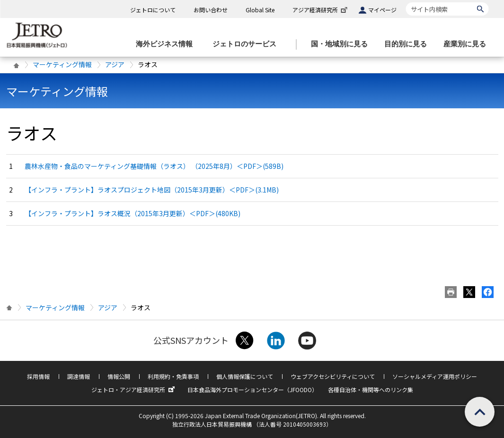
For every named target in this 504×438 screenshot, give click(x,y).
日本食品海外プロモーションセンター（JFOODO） (252, 390)
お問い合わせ (211, 10)
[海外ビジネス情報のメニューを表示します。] (167, 44)
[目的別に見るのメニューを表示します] (408, 44)
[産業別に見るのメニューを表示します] (468, 44)
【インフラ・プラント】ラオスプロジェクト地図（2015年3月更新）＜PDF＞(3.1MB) (152, 190)
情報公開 (119, 376)
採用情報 (38, 376)
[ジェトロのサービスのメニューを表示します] (247, 44)
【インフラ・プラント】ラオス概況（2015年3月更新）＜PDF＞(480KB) (133, 213)
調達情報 (79, 376)
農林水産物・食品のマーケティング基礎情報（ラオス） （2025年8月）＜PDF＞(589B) (154, 166)
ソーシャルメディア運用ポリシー (435, 376)
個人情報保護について (245, 376)
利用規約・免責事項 (173, 376)
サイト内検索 (406, 2)
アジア (115, 64)
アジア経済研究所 (321, 10)
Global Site (260, 10)
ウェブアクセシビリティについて (333, 376)
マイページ (382, 10)
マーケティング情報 (62, 64)
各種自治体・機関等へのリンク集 (371, 390)
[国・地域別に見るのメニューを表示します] (342, 44)
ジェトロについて (153, 10)
